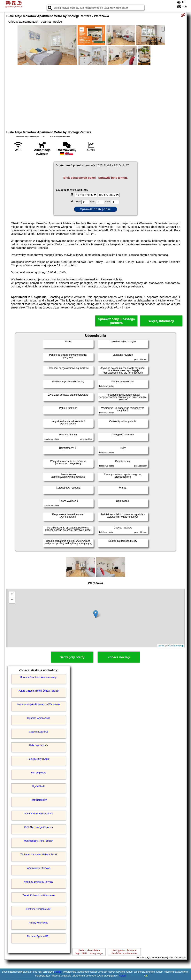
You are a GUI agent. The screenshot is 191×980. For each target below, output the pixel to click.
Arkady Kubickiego (38, 923)
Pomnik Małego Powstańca (38, 814)
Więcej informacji (161, 321)
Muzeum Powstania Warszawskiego (39, 677)
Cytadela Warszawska (38, 718)
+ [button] (12, 594)
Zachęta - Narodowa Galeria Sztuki (38, 855)
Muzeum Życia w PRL (38, 936)
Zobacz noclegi (119, 657)
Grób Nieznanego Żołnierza (38, 827)
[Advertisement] (96, 97)
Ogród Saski (39, 786)
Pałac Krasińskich (38, 745)
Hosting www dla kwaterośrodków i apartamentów (124, 952)
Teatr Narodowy (39, 800)
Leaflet (161, 646)
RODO (122, 976)
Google (58, 972)
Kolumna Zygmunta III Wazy (38, 882)
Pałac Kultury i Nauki (38, 759)
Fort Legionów (39, 773)
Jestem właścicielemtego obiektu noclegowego (89, 952)
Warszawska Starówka (38, 868)
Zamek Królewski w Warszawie (38, 895)
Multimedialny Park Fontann (38, 841)
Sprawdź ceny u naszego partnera (116, 321)
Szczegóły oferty (72, 657)
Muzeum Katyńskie (38, 732)
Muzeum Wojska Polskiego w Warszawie (38, 704)
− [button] (12, 600)
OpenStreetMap (176, 646)
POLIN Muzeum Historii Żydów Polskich (39, 691)
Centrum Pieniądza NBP (39, 909)
